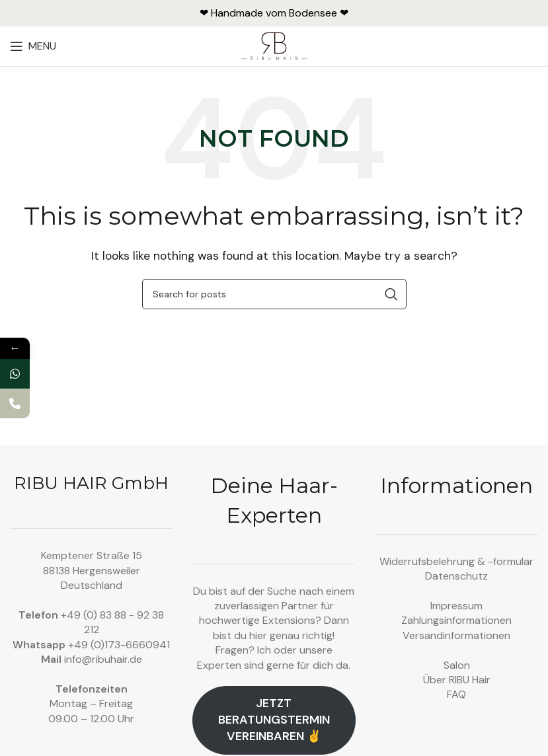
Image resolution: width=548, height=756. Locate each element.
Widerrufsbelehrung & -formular (456, 561)
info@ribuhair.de (103, 659)
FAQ (456, 694)
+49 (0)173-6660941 (119, 645)
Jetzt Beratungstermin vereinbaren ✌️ (274, 720)
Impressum (456, 606)
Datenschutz (456, 576)
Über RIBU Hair (457, 680)
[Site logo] (274, 45)
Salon (457, 665)
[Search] (274, 294)
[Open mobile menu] (33, 46)
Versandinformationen (456, 635)
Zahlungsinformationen (456, 620)
